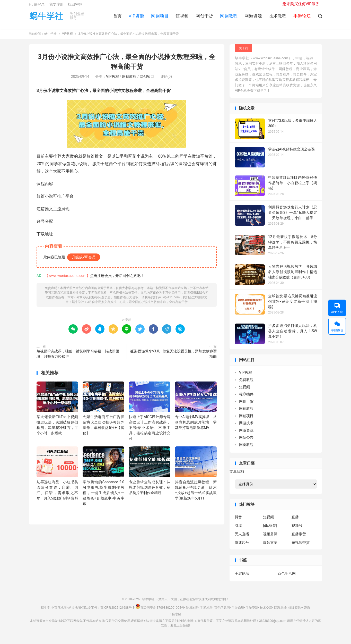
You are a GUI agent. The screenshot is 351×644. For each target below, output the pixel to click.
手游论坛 (242, 578)
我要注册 (56, 7)
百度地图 (60, 612)
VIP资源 (136, 18)
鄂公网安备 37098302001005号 (160, 612)
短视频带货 (301, 546)
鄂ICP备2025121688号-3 (117, 612)
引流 (238, 529)
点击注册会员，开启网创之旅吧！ (117, 279)
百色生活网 (287, 578)
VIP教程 (67, 38)
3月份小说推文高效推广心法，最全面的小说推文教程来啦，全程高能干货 (137, 306)
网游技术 (246, 427)
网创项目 (160, 18)
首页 (117, 18)
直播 (295, 521)
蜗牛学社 (46, 18)
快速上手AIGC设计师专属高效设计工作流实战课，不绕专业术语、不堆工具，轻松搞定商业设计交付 (150, 431)
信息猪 (177, 618)
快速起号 (242, 546)
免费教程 (246, 384)
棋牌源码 (294, 612)
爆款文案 (270, 546)
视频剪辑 (270, 538)
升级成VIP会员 (84, 261)
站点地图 (75, 612)
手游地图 (206, 612)
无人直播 (242, 538)
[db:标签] (270, 529)
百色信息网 (222, 612)
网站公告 (246, 441)
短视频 (182, 18)
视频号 (297, 529)
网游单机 (280, 612)
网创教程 (229, 18)
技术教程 (278, 18)
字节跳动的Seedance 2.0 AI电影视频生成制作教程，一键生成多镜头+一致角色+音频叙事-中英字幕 (103, 497)
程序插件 (246, 398)
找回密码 (75, 7)
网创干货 (204, 18)
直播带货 (299, 538)
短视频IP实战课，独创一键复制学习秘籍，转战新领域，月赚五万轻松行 (78, 358)
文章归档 (237, 476)
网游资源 (253, 18)
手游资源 (252, 612)
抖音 (238, 521)
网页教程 (246, 448)
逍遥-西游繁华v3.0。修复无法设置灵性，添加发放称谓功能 (173, 358)
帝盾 (307, 612)
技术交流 (266, 612)
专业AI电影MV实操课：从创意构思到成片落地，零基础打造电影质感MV (196, 426)
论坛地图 (192, 612)
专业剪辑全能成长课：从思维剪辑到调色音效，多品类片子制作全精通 (150, 491)
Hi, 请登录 (37, 7)
